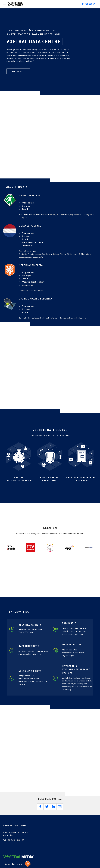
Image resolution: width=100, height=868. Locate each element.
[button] (89, 4)
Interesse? (18, 71)
